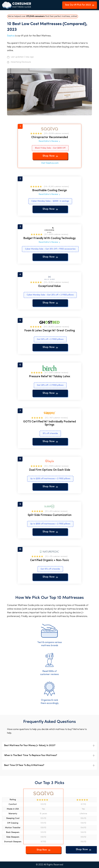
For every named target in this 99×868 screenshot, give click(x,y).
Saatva (11, 36)
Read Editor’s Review (48, 141)
